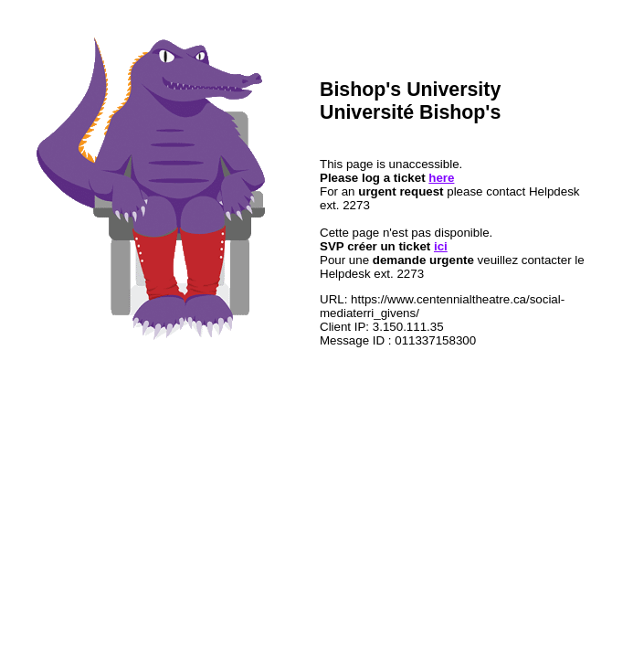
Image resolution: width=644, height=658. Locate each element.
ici (441, 246)
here (441, 178)
